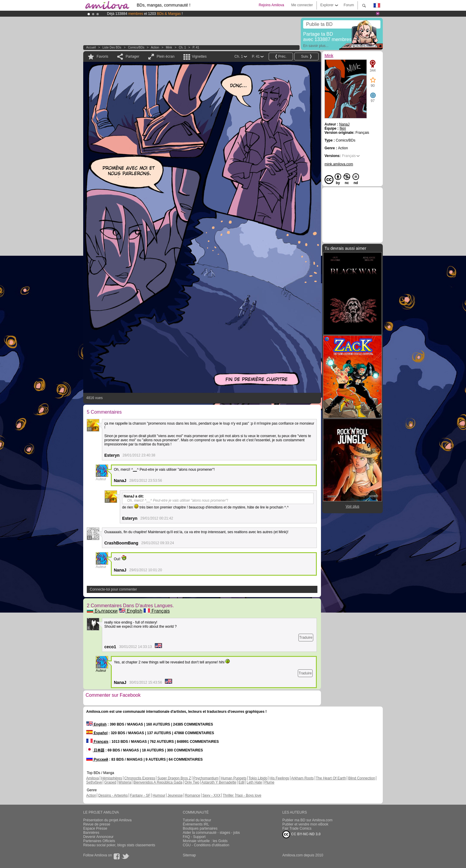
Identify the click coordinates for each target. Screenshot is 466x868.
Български (102, 611)
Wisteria (125, 782)
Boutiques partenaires (200, 828)
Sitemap (189, 855)
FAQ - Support (194, 837)
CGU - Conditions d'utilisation (206, 845)
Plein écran (166, 56)
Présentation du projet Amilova (107, 820)
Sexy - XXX (211, 795)
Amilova (93, 778)
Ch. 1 (182, 47)
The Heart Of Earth (331, 778)
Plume (269, 782)
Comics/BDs (136, 47)
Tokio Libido (258, 778)
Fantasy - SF (140, 795)
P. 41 (196, 47)
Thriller (229, 795)
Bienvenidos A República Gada (158, 782)
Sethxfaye (94, 782)
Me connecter (302, 5)
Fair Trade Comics (297, 828)
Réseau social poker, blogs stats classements (119, 845)
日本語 (95, 750)
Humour (159, 795)
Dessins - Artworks (113, 795)
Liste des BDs (112, 47)
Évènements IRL (196, 824)
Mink (169, 47)
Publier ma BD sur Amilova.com (307, 820)
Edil (241, 782)
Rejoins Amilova (271, 5)
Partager (133, 56)
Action (155, 47)
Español (97, 733)
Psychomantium (206, 778)
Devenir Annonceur (98, 837)
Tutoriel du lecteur (197, 820)
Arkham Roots (303, 778)
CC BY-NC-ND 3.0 (302, 834)
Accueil (91, 47)
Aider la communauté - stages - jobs (211, 833)
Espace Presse (95, 828)
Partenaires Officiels (99, 841)
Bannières (91, 833)
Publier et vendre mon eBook (305, 824)
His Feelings (279, 778)
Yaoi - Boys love (248, 795)
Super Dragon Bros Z (174, 778)
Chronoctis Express (140, 778)
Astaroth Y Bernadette (219, 782)
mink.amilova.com (339, 164)
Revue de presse (97, 824)
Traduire (306, 638)
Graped (110, 782)
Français (157, 611)
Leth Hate (254, 782)
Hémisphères (112, 778)
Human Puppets (234, 778)
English (131, 611)
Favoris (102, 56)
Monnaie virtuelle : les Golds (205, 841)
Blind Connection (362, 778)
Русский (97, 759)
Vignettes (199, 56)
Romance (192, 795)
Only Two (192, 782)
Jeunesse (175, 795)
